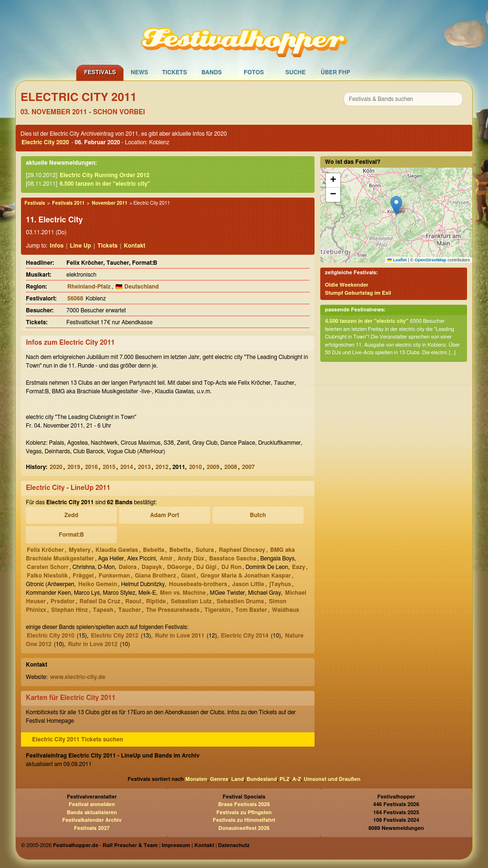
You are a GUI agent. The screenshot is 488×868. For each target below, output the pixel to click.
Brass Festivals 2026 (244, 804)
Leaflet (397, 260)
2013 (145, 467)
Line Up (81, 246)
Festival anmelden (92, 804)
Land (238, 779)
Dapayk (152, 567)
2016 (91, 467)
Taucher (130, 610)
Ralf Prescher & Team (130, 845)
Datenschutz (234, 845)
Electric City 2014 (245, 636)
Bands (212, 72)
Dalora (128, 567)
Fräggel (83, 576)
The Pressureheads (173, 610)
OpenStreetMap (431, 260)
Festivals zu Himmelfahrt (244, 820)
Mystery (80, 550)
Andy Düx (191, 559)
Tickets (175, 72)
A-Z (296, 779)
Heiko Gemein (97, 584)
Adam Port (165, 515)
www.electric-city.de (78, 677)
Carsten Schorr (47, 567)
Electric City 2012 (115, 636)
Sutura (204, 550)
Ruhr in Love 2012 (93, 644)
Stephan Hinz (69, 610)
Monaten (196, 779)
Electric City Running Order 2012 (104, 175)
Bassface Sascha (233, 559)
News (139, 72)
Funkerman (114, 576)
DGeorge (179, 567)
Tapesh (103, 610)
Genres (219, 779)
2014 (127, 467)
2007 (249, 467)
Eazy (299, 567)
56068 (75, 299)
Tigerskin (217, 610)
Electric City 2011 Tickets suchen (77, 739)
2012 (162, 467)
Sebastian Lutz (191, 601)
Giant (188, 576)
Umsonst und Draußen (332, 779)
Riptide (156, 601)
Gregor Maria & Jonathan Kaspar (246, 576)
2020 (56, 467)
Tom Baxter (251, 610)
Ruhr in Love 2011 (180, 636)
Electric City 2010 (51, 636)
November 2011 (109, 203)
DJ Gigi (206, 567)
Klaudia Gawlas (117, 550)
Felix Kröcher (45, 550)
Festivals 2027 (92, 828)
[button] (396, 205)
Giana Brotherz (155, 576)
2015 (109, 467)
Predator (62, 601)
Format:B (71, 535)
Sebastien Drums (240, 601)
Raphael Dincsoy (242, 550)
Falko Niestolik (47, 576)
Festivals (100, 72)
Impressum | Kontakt (188, 845)
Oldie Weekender (347, 285)
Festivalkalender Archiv (91, 820)
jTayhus (280, 584)
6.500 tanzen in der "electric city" (105, 184)
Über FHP (335, 72)
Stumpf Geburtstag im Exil (358, 293)
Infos (56, 246)
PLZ (285, 779)
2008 (231, 467)
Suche (296, 72)
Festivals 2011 (68, 203)
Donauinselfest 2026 (244, 828)
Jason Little (248, 584)
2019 (74, 467)
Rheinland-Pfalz (89, 287)
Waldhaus (286, 610)
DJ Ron (232, 567)
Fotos (254, 72)
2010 (196, 467)
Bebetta (154, 550)
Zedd (71, 515)
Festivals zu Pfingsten (244, 813)
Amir (166, 559)
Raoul (133, 601)
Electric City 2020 (45, 142)
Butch (258, 515)
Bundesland (261, 779)
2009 (213, 467)
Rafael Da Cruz (100, 601)
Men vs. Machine (183, 593)
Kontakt (135, 246)
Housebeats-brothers (198, 584)
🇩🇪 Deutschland (137, 287)
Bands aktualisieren (92, 813)
